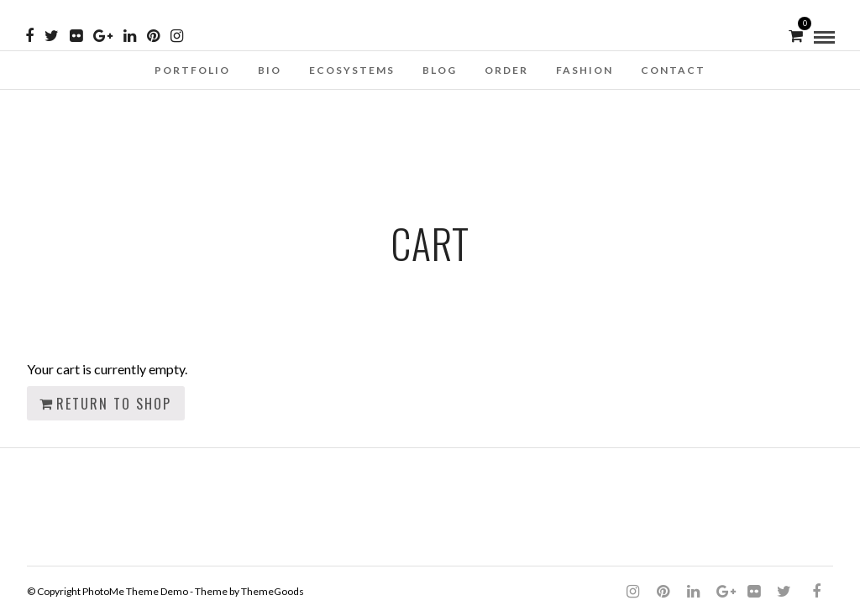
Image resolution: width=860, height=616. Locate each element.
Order (506, 70)
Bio (270, 70)
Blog (440, 70)
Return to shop (114, 404)
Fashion (585, 70)
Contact (673, 70)
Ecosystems (352, 70)
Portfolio (192, 70)
